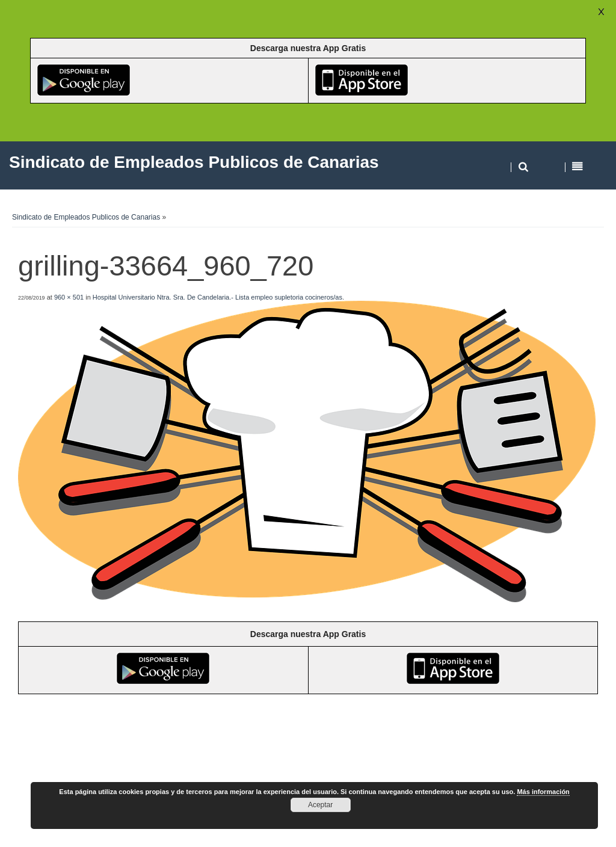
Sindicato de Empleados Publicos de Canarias (86, 217)
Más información (543, 792)
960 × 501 (69, 297)
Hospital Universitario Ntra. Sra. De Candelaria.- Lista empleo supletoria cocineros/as (217, 297)
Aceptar (320, 805)
